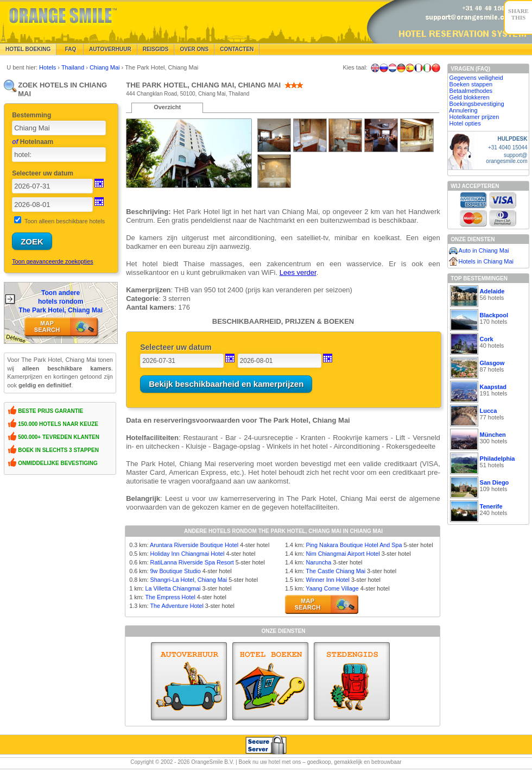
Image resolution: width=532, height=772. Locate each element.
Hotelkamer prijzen (474, 117)
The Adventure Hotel (176, 606)
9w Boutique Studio (176, 571)
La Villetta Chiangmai (173, 588)
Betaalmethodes (471, 91)
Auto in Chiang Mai (484, 250)
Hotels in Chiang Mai (486, 261)
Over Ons (194, 49)
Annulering (463, 110)
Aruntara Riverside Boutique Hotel (194, 545)
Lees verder (298, 272)
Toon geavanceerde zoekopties (52, 261)
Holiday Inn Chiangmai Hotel (188, 554)
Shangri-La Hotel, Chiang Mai (189, 580)
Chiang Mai (106, 67)
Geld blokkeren (470, 97)
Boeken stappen (471, 84)
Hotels (48, 67)
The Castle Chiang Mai (335, 571)
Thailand (74, 67)
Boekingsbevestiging (477, 104)
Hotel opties (465, 123)
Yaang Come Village (332, 588)
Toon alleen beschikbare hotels (65, 221)
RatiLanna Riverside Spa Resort (192, 562)
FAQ (70, 49)
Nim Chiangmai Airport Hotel (343, 554)
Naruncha (318, 562)
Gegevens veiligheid (476, 78)
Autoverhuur (110, 49)
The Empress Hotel (170, 597)
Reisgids (156, 49)
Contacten (237, 49)
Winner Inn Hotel (327, 580)
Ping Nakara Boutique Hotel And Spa (354, 545)
